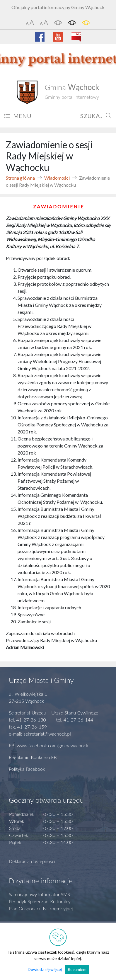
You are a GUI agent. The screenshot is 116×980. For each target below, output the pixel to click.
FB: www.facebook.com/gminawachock (48, 745)
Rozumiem (77, 969)
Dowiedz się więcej (45, 969)
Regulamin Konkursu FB (33, 757)
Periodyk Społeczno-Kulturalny (40, 901)
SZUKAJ (96, 116)
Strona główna (20, 178)
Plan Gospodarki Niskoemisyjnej (41, 908)
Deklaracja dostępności (32, 861)
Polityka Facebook (27, 769)
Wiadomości (57, 178)
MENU (18, 116)
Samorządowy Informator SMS (39, 894)
